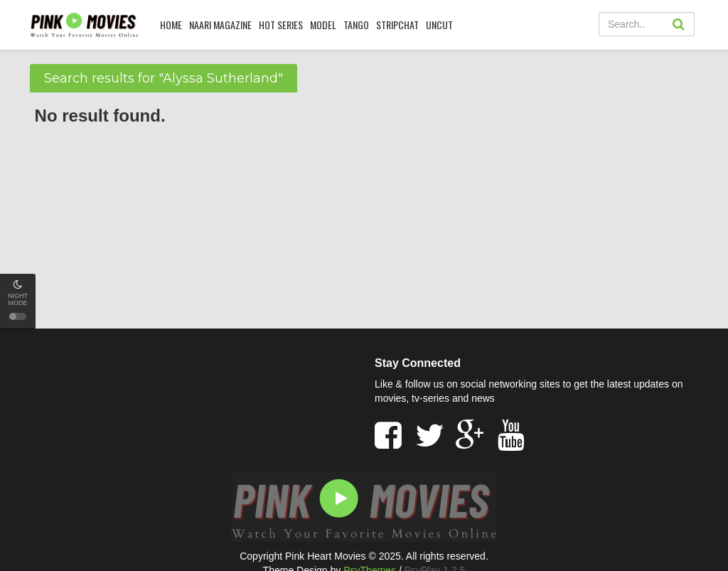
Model (323, 25)
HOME (171, 25)
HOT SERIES (281, 25)
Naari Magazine (220, 25)
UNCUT (439, 25)
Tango (356, 25)
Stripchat (397, 25)
